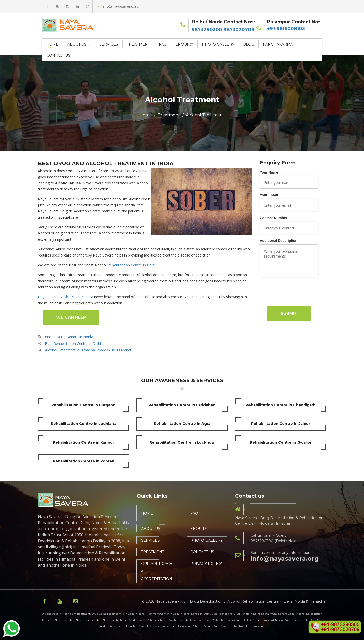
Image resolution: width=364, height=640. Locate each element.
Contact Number (274, 218)
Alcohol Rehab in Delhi (196, 614)
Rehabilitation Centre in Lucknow (182, 442)
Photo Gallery (218, 44)
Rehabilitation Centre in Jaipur (281, 424)
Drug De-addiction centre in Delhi (113, 614)
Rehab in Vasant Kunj (206, 626)
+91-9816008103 (286, 29)
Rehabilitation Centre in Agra (182, 424)
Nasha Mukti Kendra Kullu (292, 620)
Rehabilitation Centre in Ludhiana (84, 424)
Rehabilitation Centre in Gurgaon (83, 405)
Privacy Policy (206, 564)
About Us (151, 529)
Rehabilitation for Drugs (195, 620)
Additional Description (279, 241)
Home (52, 44)
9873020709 (239, 30)
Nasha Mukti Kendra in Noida (69, 337)
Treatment (138, 44)
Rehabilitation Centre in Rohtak (84, 461)
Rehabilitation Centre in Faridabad (182, 405)
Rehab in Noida (73, 620)
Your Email (269, 195)
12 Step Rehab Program (226, 620)
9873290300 (207, 30)
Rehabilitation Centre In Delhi (131, 265)
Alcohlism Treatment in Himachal (242, 626)
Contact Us (58, 55)
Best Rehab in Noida (97, 620)
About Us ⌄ (79, 44)
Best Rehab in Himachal (258, 620)
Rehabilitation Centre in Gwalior (281, 442)
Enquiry (184, 44)
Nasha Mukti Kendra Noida (129, 620)
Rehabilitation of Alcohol (163, 620)
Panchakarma (278, 44)
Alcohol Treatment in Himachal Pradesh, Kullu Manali (88, 350)
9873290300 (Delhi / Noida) (275, 541)
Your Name (269, 172)
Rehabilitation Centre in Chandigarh (281, 405)
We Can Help (71, 317)
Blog (249, 44)
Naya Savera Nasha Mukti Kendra (65, 297)
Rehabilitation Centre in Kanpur (84, 442)
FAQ (163, 44)
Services (109, 44)
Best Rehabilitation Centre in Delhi (73, 343)
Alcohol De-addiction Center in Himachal (165, 626)
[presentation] (298, 291)
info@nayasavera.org (285, 559)
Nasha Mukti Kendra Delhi (278, 614)
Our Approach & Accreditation (157, 571)
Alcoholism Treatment (76, 614)
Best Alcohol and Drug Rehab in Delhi (236, 614)
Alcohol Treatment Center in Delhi (158, 614)
